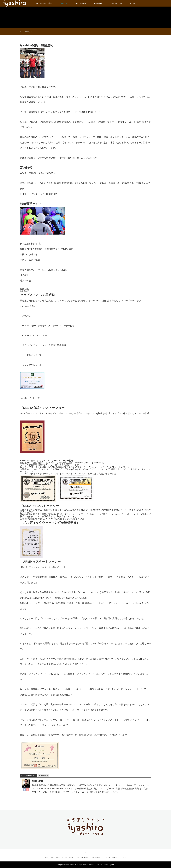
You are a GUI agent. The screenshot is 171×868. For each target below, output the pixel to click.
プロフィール (63, 3)
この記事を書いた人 (29, 776)
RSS (85, 852)
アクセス (133, 3)
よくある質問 (98, 3)
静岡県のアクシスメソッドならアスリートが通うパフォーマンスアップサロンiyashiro (89, 865)
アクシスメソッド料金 (116, 3)
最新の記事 (44, 776)
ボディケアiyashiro (80, 3)
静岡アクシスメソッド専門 (44, 3)
